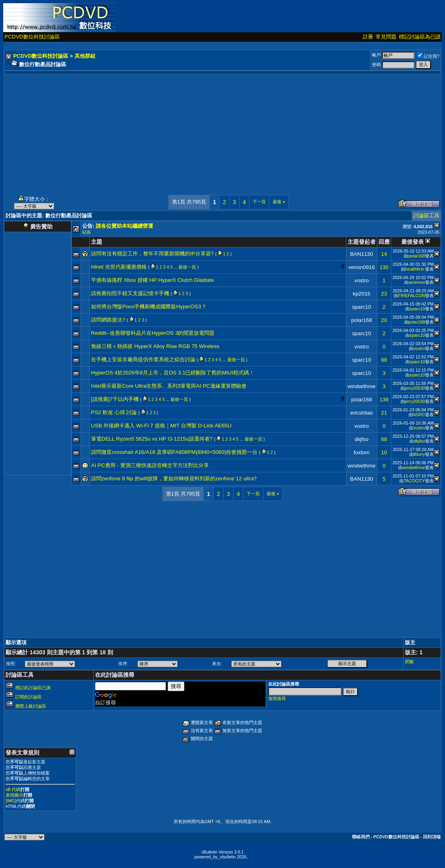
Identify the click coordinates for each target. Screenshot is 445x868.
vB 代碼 (13, 789)
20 (384, 320)
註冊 (368, 37)
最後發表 (413, 242)
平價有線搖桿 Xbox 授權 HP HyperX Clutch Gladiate (153, 280)
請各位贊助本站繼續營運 (124, 226)
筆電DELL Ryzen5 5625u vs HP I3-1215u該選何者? (152, 439)
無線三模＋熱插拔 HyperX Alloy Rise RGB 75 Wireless (155, 346)
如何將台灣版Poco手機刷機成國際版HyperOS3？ (149, 307)
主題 (97, 242)
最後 (279, 202)
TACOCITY (414, 481)
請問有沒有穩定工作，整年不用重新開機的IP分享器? (152, 254)
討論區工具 (426, 215)
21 (384, 413)
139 (384, 400)
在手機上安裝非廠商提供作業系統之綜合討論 (143, 359)
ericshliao (362, 413)
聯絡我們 (361, 837)
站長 (87, 232)
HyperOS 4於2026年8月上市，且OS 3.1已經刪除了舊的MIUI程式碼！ (173, 373)
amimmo (417, 282)
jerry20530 (415, 388)
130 (384, 267)
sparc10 (361, 307)
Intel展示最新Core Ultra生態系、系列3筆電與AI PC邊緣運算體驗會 (169, 386)
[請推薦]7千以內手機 (115, 399)
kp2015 (362, 294)
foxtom (362, 452)
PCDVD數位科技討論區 (32, 37)
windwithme (362, 386)
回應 (384, 242)
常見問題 (386, 37)
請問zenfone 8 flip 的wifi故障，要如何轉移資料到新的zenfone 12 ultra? (174, 479)
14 (384, 254)
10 (384, 452)
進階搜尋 (277, 698)
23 (384, 294)
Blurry (419, 454)
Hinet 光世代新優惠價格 (119, 267)
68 (384, 439)
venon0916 (362, 267)
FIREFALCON (412, 295)
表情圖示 (14, 795)
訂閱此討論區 (28, 697)
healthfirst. (415, 269)
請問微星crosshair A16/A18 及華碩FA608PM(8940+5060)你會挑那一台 (174, 452)
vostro (362, 280)
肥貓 (409, 662)
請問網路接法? (108, 320)
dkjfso (361, 439)
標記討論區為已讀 (420, 37)
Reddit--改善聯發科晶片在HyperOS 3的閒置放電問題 (153, 333)
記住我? (428, 56)
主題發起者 (362, 242)
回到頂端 (432, 837)
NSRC (419, 415)
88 (384, 360)
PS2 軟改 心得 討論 (114, 412)
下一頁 (259, 202)
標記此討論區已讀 (33, 688)
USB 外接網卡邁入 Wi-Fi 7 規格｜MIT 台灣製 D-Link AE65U (161, 426)
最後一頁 (187, 267)
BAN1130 (361, 254)
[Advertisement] (222, 131)
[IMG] (11, 801)
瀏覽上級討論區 (31, 706)
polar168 (416, 256)
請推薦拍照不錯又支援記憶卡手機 (130, 293)
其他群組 (85, 56)
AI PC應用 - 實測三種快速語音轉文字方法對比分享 (150, 465)
